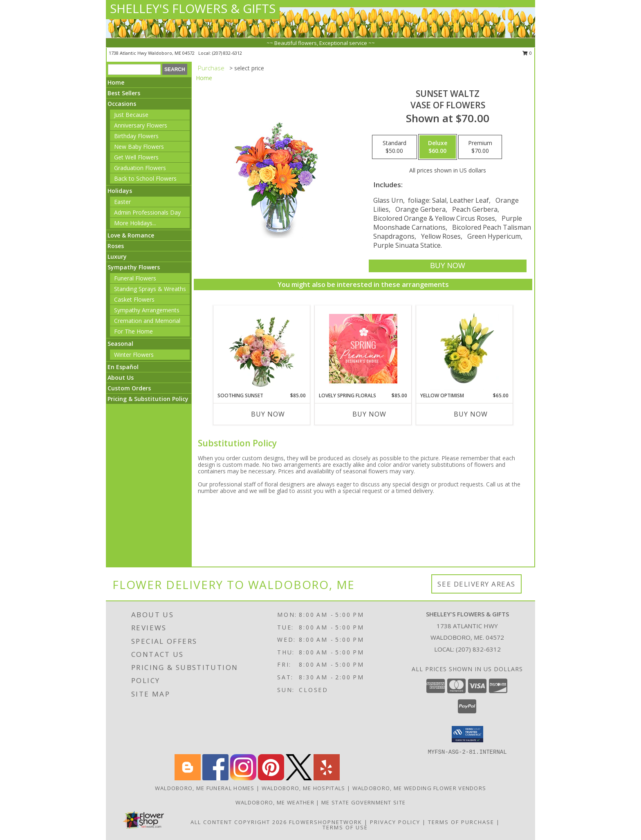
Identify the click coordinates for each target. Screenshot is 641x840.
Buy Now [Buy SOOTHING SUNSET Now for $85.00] (268, 414)
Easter (122, 202)
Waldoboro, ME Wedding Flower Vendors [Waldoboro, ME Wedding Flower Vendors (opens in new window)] (419, 788)
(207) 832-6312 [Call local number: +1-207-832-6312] (227, 53)
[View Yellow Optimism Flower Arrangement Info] (465, 349)
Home (116, 82)
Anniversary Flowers (141, 125)
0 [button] (527, 53)
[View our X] (299, 778)
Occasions (122, 104)
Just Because (131, 115)
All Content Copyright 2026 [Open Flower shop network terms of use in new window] (239, 822)
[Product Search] (134, 69)
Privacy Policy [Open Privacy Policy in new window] (395, 822)
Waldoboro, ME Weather (275, 802)
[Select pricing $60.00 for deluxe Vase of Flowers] (438, 147)
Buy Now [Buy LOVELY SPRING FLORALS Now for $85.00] (369, 414)
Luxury (117, 256)
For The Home (133, 331)
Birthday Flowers (136, 136)
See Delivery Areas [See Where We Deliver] (476, 584)
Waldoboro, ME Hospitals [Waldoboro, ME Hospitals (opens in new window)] (304, 788)
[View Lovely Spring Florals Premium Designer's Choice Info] (363, 349)
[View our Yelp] (327, 778)
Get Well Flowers (136, 157)
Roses (116, 246)
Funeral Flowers (135, 278)
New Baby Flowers (139, 147)
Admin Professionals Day (147, 212)
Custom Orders (129, 388)
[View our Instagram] (243, 778)
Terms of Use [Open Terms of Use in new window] (345, 827)
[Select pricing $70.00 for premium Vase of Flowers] (480, 147)
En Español (123, 367)
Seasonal (120, 344)
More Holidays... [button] (135, 223)
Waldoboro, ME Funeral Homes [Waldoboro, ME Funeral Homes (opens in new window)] (205, 788)
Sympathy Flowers (134, 267)
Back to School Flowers (145, 178)
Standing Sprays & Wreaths (150, 289)
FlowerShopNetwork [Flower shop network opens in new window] (326, 822)
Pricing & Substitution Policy (148, 399)
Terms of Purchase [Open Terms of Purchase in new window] (461, 822)
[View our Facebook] (215, 778)
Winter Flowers (134, 355)
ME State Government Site (363, 802)
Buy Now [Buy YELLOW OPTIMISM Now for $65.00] (471, 414)
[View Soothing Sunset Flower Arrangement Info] (262, 349)
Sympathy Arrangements (147, 310)
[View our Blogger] (188, 778)
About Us (121, 377)
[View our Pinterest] (271, 778)
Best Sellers (124, 93)
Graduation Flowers (140, 168)
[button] (467, 734)
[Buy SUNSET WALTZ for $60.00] (447, 266)
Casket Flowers (134, 299)
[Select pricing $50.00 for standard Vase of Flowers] (394, 147)
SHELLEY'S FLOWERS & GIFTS (193, 8)
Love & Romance (131, 235)
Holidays (120, 191)
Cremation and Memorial (147, 321)
